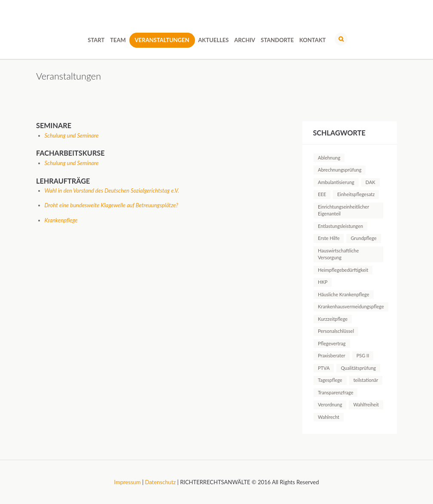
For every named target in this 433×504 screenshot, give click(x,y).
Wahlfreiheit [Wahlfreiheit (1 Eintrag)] (366, 404)
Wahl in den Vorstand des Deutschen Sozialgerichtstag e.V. (112, 191)
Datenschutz (161, 482)
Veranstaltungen (162, 40)
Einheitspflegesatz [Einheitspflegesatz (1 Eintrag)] (356, 194)
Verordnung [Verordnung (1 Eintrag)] (330, 404)
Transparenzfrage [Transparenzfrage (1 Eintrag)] (335, 392)
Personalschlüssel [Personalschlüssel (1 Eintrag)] (336, 331)
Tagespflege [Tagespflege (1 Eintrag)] (330, 380)
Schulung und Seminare (72, 135)
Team (118, 40)
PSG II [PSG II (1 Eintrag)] (363, 355)
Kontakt (313, 40)
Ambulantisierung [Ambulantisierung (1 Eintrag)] (336, 182)
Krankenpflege (61, 220)
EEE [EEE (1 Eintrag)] (322, 194)
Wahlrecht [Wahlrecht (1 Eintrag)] (329, 417)
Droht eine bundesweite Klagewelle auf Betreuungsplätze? (111, 205)
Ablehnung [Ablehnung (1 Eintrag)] (329, 158)
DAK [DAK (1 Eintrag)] (370, 182)
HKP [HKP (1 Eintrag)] (323, 282)
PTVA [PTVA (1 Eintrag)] (324, 368)
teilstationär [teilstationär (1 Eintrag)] (366, 380)
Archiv (245, 40)
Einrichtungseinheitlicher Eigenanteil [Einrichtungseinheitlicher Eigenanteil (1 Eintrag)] (343, 210)
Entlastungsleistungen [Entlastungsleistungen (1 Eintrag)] (340, 226)
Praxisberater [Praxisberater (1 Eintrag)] (332, 355)
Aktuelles (213, 40)
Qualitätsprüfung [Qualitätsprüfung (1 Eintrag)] (358, 368)
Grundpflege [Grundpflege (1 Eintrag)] (363, 238)
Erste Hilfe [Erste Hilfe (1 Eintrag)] (329, 238)
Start (96, 40)
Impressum (128, 482)
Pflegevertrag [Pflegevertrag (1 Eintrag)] (332, 343)
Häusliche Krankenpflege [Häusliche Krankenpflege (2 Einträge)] (344, 294)
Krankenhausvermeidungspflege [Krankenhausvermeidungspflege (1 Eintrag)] (351, 306)
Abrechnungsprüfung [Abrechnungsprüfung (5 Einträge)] (340, 170)
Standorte (277, 40)
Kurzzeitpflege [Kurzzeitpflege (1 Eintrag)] (333, 319)
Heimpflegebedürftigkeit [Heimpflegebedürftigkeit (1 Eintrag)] (343, 270)
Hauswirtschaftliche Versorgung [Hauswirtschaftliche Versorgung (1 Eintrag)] (338, 254)
